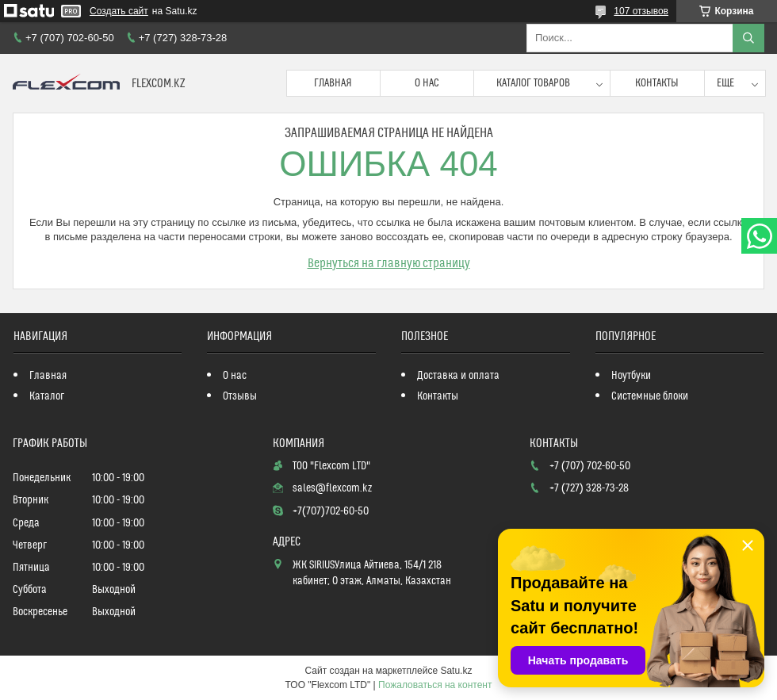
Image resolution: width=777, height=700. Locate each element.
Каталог (47, 396)
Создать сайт (119, 11)
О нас (427, 83)
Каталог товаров (533, 83)
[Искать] (748, 38)
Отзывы (240, 396)
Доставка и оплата (458, 376)
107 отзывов (641, 11)
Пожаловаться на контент (435, 685)
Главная (333, 83)
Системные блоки (650, 396)
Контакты (657, 83)
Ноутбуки (631, 376)
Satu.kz (456, 671)
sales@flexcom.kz (332, 488)
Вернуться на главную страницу (389, 263)
